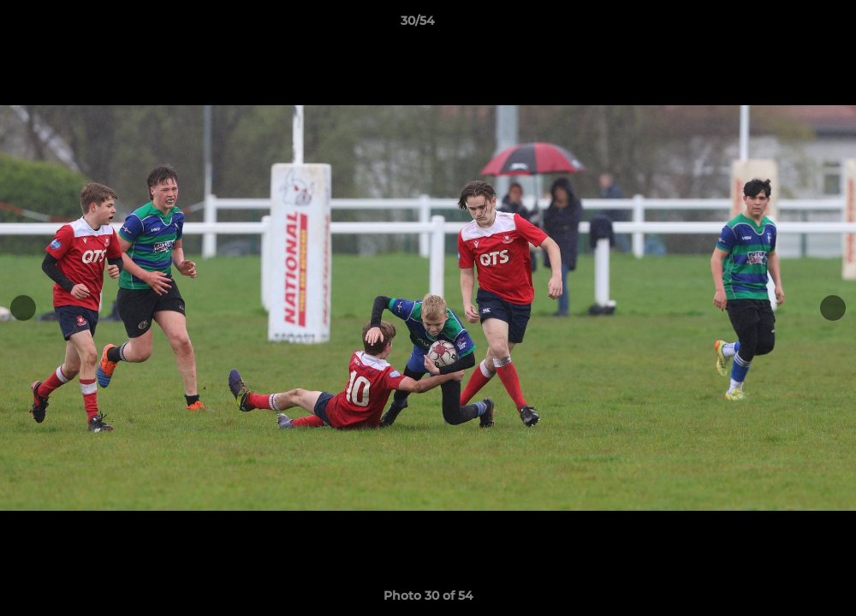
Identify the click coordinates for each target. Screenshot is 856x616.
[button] (784, 25)
